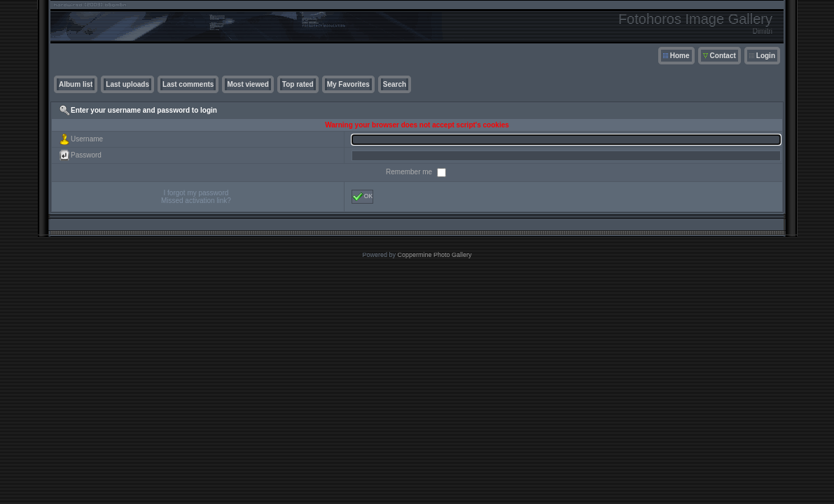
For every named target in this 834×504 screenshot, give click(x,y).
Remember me (410, 172)
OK (362, 197)
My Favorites (348, 84)
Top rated (298, 84)
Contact (723, 56)
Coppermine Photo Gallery (434, 255)
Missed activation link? (196, 201)
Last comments (188, 84)
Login (766, 56)
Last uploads (127, 84)
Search (395, 84)
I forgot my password (196, 193)
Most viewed (248, 84)
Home (680, 56)
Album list (76, 84)
